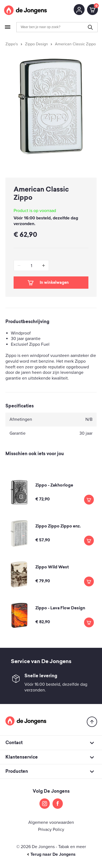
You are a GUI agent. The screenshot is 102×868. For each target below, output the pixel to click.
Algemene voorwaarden (51, 822)
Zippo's (12, 44)
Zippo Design (36, 44)
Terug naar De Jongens (51, 854)
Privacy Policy (51, 830)
